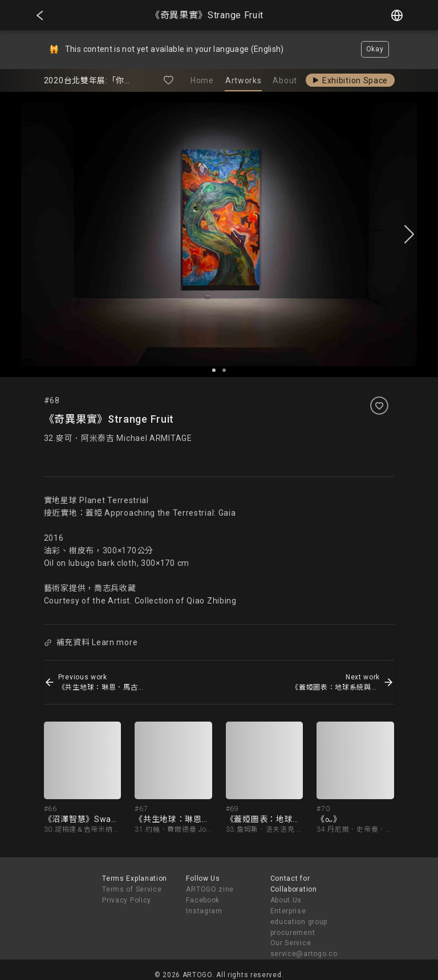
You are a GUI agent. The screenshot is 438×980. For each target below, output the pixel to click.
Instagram (204, 911)
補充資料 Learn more (91, 642)
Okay (375, 49)
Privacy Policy (127, 900)
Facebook (203, 900)
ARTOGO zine (210, 889)
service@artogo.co (304, 954)
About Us (286, 900)
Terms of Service (132, 889)
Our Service (291, 943)
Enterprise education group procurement (299, 922)
